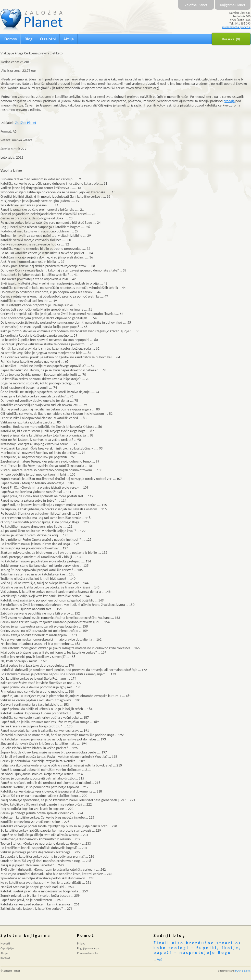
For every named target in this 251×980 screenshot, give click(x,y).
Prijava (81, 943)
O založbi (48, 39)
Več (160, 960)
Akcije (4, 953)
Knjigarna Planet (233, 5)
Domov (11, 39)
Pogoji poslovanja (88, 948)
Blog (29, 39)
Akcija (69, 39)
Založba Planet (196, 5)
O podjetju (7, 948)
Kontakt (5, 958)
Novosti (5, 943)
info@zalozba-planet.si (236, 27)
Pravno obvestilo (87, 953)
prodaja (229, 101)
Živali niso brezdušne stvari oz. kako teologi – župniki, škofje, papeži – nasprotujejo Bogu (199, 948)
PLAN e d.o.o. (243, 971)
